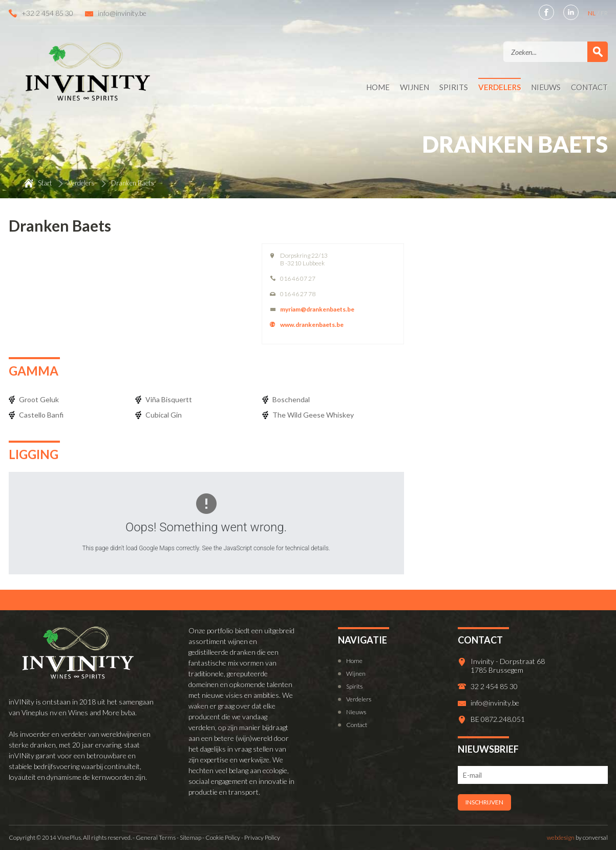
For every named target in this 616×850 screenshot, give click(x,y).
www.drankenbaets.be (312, 325)
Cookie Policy (223, 837)
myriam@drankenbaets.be (317, 309)
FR (604, 13)
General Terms (156, 837)
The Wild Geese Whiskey (313, 415)
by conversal (577, 837)
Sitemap (190, 837)
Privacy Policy (262, 837)
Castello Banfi (41, 415)
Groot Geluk (39, 399)
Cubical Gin (164, 415)
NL (592, 13)
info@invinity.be (122, 13)
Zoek (598, 52)
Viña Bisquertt (169, 399)
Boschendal (291, 399)
